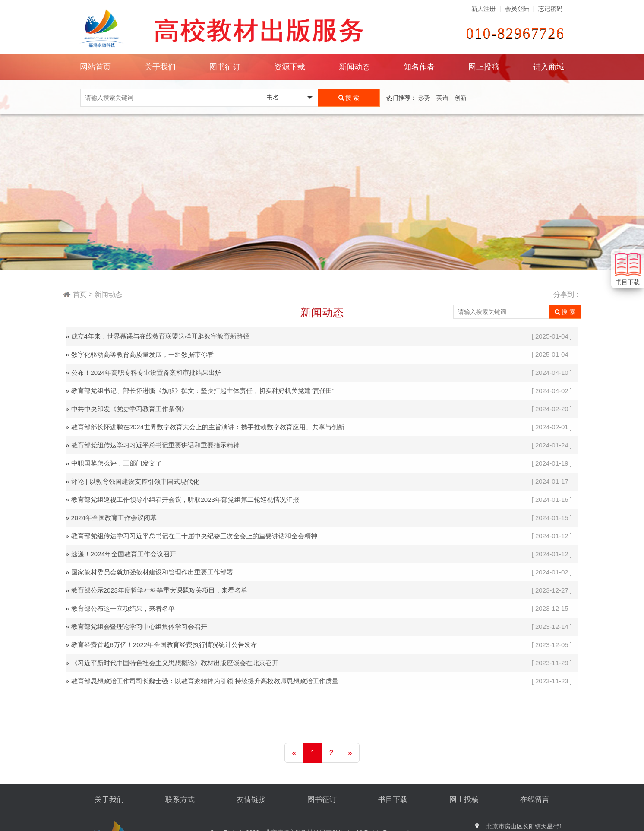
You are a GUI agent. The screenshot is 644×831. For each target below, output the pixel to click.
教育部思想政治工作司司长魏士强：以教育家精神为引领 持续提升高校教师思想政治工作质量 (205, 681)
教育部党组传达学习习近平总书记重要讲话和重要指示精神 (155, 445)
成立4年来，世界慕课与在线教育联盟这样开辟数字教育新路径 (160, 336)
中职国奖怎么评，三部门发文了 (117, 463)
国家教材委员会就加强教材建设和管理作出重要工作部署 (152, 572)
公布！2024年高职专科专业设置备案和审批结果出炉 (146, 373)
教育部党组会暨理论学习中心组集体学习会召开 (139, 626)
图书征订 (322, 800)
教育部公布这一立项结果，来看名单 (123, 608)
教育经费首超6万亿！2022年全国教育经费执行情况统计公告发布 (164, 645)
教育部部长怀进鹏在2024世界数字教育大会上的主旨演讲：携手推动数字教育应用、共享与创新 (208, 427)
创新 (461, 98)
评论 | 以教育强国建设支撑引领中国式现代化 (135, 481)
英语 (442, 98)
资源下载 (290, 67)
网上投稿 (484, 67)
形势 (424, 98)
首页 (80, 294)
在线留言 (535, 800)
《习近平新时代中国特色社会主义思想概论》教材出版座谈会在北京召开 (175, 663)
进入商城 (549, 67)
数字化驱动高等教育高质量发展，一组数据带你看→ (146, 354)
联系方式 (180, 800)
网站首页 (95, 67)
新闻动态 (354, 67)
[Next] (350, 753)
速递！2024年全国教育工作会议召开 (124, 554)
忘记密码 (550, 9)
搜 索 (349, 98)
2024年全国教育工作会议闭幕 (114, 518)
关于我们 (109, 800)
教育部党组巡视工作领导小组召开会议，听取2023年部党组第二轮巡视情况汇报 (185, 500)
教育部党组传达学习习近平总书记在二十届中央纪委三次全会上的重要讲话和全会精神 (194, 536)
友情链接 (251, 800)
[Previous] (294, 753)
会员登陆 (517, 9)
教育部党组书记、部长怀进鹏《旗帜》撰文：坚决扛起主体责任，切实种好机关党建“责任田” (203, 391)
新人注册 (483, 9)
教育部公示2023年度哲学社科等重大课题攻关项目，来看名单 (159, 590)
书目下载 (393, 800)
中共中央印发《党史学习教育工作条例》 (129, 409)
